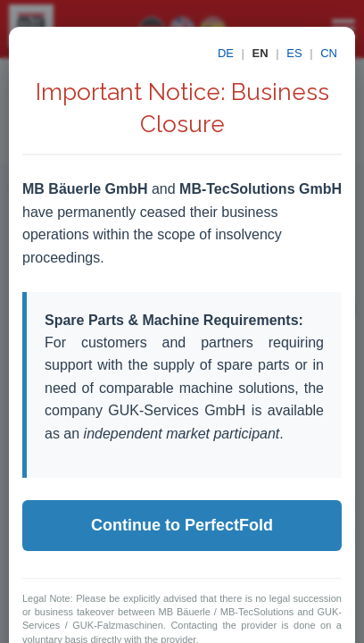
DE (226, 53)
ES (294, 53)
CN (329, 53)
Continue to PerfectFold (182, 525)
